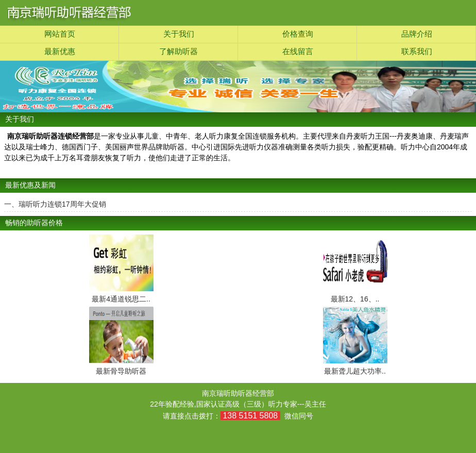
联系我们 (417, 52)
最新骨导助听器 (121, 371)
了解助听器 (178, 52)
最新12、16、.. (355, 299)
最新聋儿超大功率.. (355, 371)
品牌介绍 (417, 34)
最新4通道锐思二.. (121, 299)
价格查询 (298, 34)
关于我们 (179, 34)
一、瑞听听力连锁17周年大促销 (55, 204)
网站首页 (60, 34)
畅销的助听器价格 (34, 223)
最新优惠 (60, 52)
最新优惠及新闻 (30, 185)
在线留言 (298, 52)
